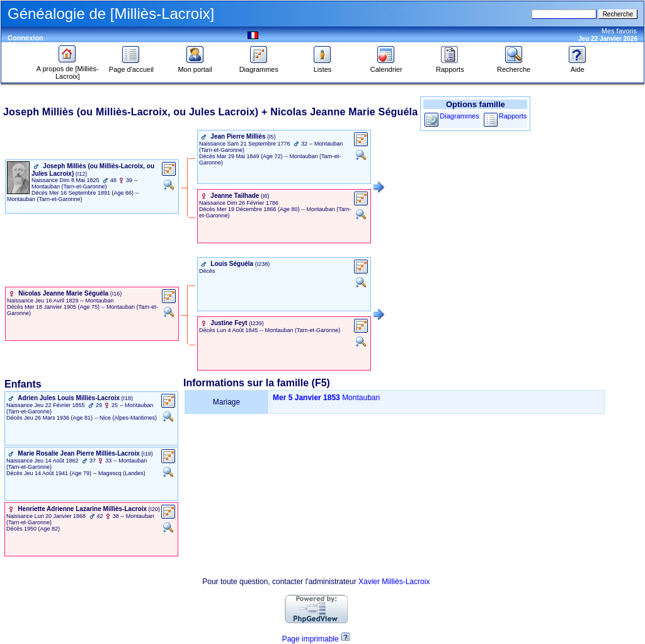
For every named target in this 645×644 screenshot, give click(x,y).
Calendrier (386, 66)
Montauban (361, 398)
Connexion (26, 38)
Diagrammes (259, 66)
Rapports (450, 66)
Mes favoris (619, 31)
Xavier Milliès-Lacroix (394, 582)
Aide (578, 66)
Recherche (514, 66)
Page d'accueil (131, 66)
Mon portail (195, 66)
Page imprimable (311, 639)
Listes (322, 66)
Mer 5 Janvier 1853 (306, 398)
